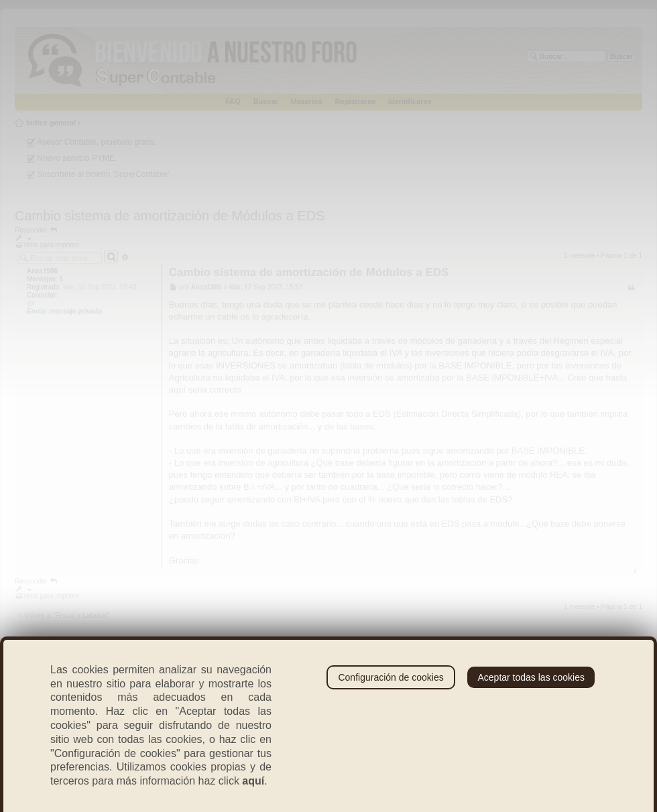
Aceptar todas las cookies (531, 677)
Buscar (266, 101)
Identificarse (410, 101)
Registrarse (356, 101)
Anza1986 (42, 271)
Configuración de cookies (391, 677)
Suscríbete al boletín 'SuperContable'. (104, 174)
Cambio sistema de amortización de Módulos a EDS (170, 216)
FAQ (233, 101)
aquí (253, 781)
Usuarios (307, 101)
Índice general (51, 123)
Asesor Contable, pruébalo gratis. (97, 142)
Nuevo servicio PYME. (77, 158)
